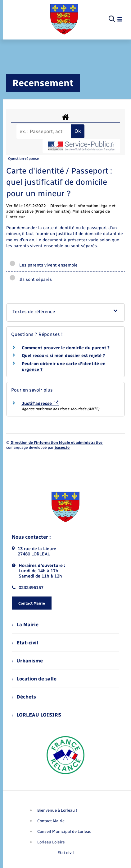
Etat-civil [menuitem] (25, 643)
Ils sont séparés (31, 279)
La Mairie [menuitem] (25, 625)
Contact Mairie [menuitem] (51, 821)
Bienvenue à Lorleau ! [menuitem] (57, 810)
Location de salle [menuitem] (34, 679)
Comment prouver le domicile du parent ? (66, 348)
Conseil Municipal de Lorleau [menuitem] (64, 831)
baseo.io (62, 448)
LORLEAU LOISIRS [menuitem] (36, 715)
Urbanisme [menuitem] (27, 661)
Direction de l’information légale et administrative (56, 443)
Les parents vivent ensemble (43, 265)
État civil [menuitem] (66, 853)
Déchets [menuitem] (24, 697)
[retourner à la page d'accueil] (64, 19)
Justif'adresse (40, 404)
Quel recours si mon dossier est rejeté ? (63, 356)
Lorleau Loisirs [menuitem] (51, 842)
